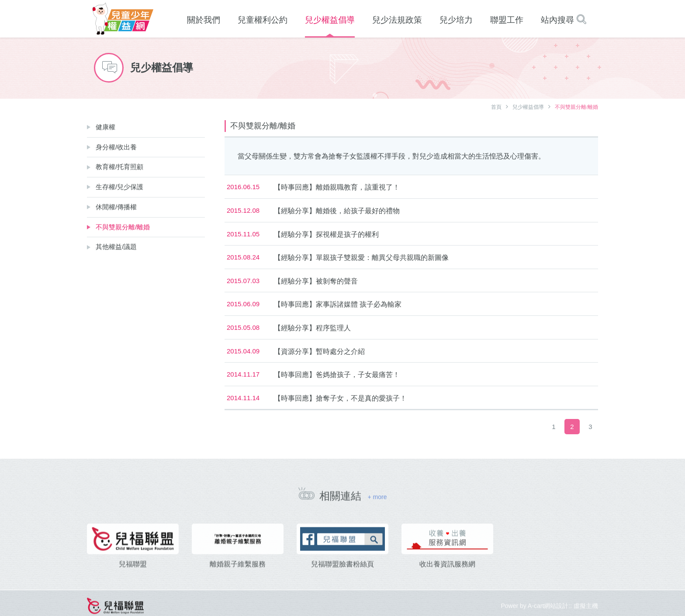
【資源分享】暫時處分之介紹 (319, 351)
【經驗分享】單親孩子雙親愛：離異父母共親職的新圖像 (361, 258)
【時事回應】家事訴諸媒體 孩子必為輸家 (338, 304)
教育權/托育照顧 (119, 167)
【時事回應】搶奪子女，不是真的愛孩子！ (340, 398)
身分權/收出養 (116, 147)
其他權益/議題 (116, 247)
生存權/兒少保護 (119, 187)
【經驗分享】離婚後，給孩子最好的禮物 (337, 211)
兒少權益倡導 (528, 107)
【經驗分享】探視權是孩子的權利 (326, 234)
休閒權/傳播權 (116, 207)
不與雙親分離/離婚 (123, 227)
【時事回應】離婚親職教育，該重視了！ (337, 187)
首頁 (496, 107)
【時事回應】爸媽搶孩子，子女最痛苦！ (337, 375)
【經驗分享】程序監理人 (312, 328)
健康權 (106, 127)
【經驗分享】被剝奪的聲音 (316, 281)
